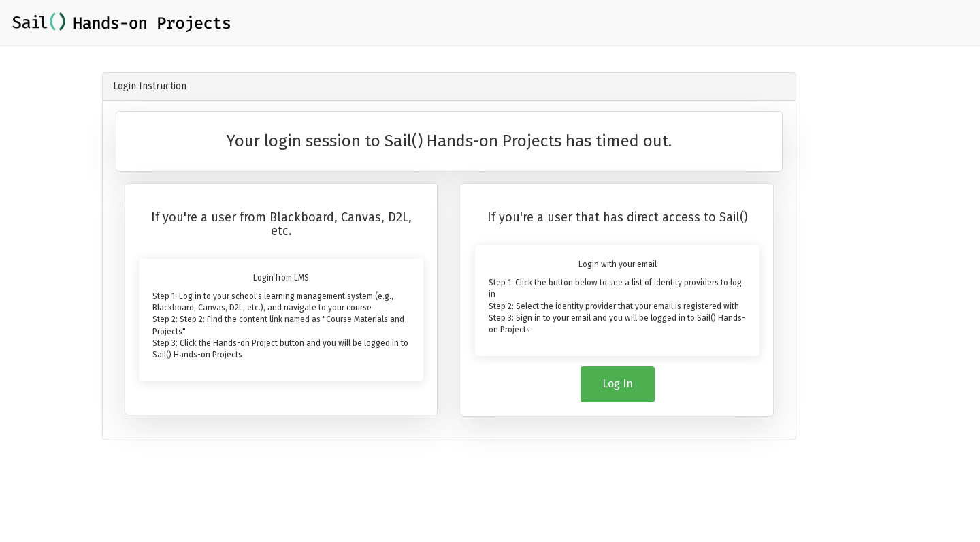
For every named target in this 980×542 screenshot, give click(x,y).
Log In (618, 384)
